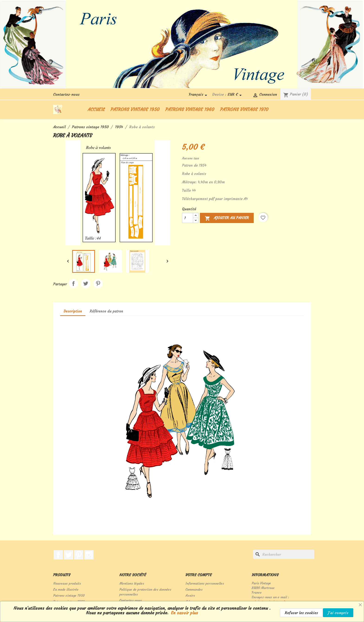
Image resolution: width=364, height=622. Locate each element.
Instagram (89, 555)
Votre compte (199, 575)
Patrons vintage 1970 (244, 109)
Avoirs (190, 596)
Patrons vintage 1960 (190, 109)
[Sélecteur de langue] (199, 95)
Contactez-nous (66, 94)
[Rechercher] (284, 554)
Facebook (58, 555)
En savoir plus (184, 613)
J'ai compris (338, 613)
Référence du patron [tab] (106, 311)
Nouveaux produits (67, 583)
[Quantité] (188, 218)
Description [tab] (73, 311)
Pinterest (98, 283)
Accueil (96, 109)
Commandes (194, 589)
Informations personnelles (205, 583)
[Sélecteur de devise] (235, 95)
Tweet (86, 283)
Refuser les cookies (301, 613)
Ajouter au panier (227, 219)
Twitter (68, 555)
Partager (73, 283)
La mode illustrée (66, 589)
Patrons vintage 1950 (135, 109)
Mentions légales (132, 583)
